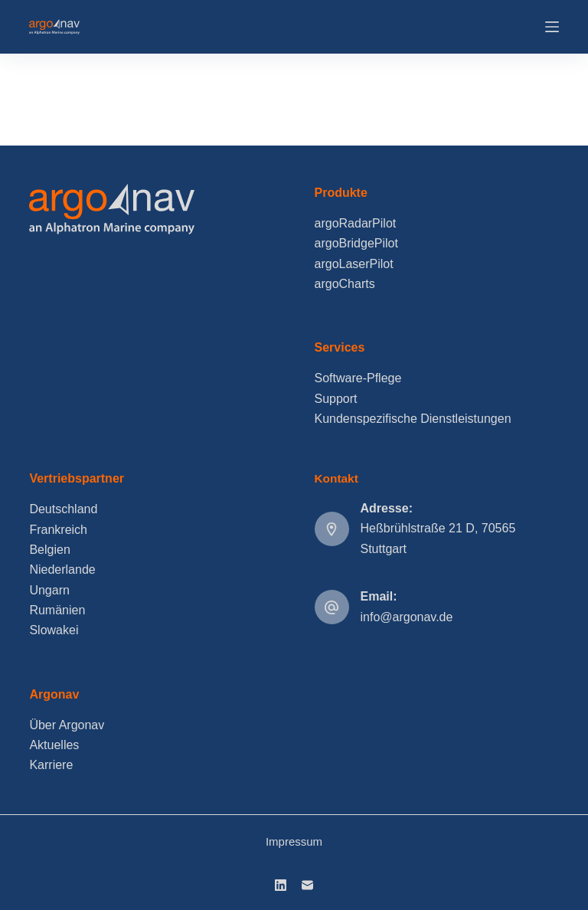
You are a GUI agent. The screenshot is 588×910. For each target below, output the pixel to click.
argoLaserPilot (354, 264)
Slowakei (54, 630)
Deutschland (63, 509)
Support (336, 399)
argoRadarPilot (356, 223)
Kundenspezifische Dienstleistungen (413, 419)
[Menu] (552, 27)
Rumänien (57, 610)
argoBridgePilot (356, 243)
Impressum (294, 841)
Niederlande (62, 570)
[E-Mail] (307, 885)
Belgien (49, 550)
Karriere (51, 765)
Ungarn (49, 590)
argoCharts (345, 284)
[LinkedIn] (281, 885)
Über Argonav (67, 725)
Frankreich (58, 530)
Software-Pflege (358, 378)
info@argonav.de (407, 617)
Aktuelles (54, 745)
